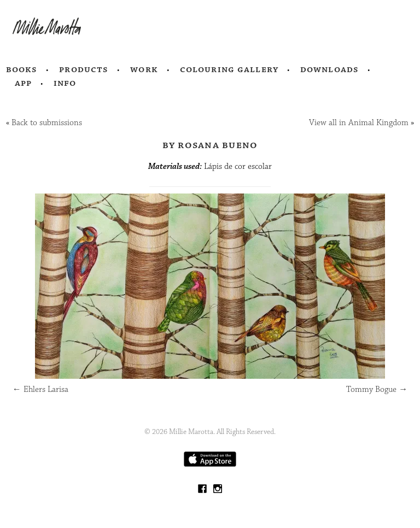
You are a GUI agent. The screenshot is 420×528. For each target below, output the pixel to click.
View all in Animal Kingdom (359, 123)
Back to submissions (47, 123)
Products (84, 69)
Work (144, 69)
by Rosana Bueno (210, 145)
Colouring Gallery (229, 69)
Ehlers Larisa (40, 389)
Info (65, 83)
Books (22, 69)
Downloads (329, 69)
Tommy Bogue (377, 389)
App (23, 83)
